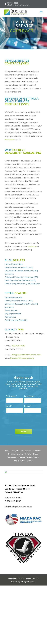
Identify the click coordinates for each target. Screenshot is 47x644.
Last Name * (30, 396)
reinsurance (10, 139)
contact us (32, 246)
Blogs (36, 454)
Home (7, 451)
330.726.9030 (18, 346)
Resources (12, 457)
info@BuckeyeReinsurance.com (26, 355)
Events (28, 454)
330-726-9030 (12, 3)
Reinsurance (26, 451)
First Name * (12, 396)
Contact (22, 457)
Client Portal (32, 457)
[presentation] (24, 419)
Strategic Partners (16, 454)
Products (37, 451)
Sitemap (30, 461)
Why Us (15, 451)
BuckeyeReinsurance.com (22, 358)
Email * (9, 406)
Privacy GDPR (19, 461)
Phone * (28, 406)
